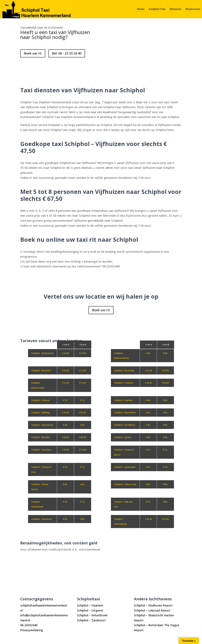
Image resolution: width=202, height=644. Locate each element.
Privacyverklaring (32, 629)
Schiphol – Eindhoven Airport (153, 605)
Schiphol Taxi (157, 10)
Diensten (175, 10)
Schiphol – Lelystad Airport (152, 610)
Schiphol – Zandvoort (91, 620)
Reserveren (193, 10)
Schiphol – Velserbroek (92, 615)
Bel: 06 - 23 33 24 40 (67, 53)
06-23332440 (29, 624)
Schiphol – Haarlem (90, 605)
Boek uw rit (33, 53)
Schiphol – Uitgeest (90, 610)
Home (141, 10)
